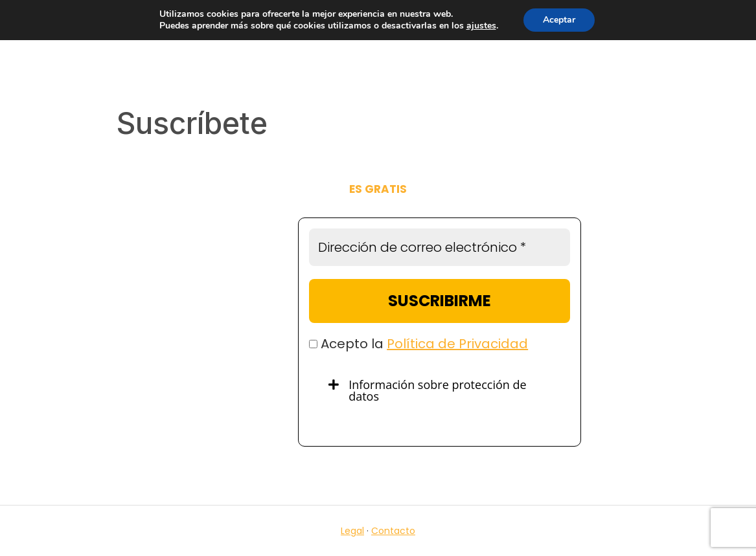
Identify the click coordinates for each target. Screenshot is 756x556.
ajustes (481, 26)
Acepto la (418, 344)
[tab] (440, 390)
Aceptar (559, 20)
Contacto (393, 531)
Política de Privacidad (457, 344)
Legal (352, 531)
